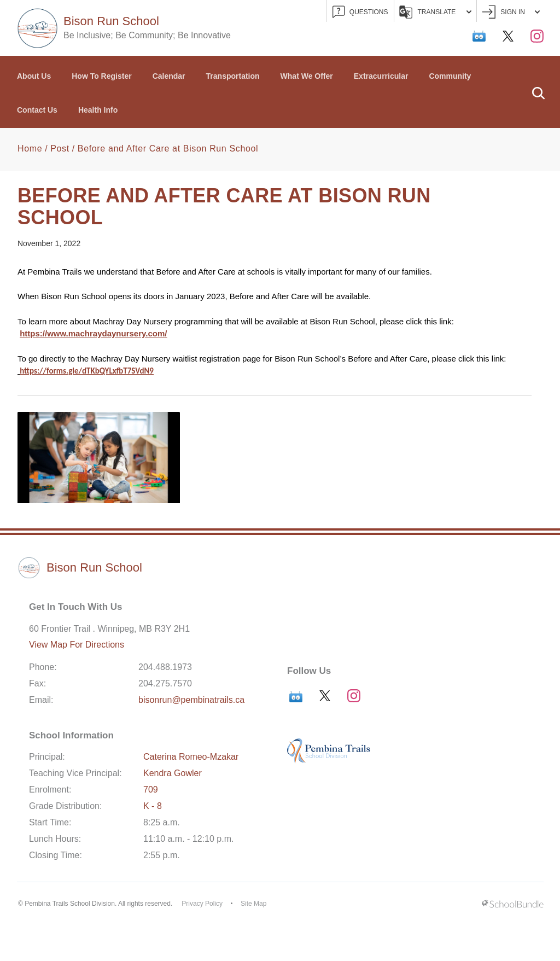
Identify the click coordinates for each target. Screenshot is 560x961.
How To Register (101, 76)
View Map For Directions (77, 645)
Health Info (98, 110)
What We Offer (307, 76)
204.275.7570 (165, 683)
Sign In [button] (511, 12)
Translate (436, 12)
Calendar (169, 76)
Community (450, 76)
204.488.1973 (165, 667)
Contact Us (37, 110)
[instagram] (537, 36)
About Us (34, 76)
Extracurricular (381, 76)
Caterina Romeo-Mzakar (191, 757)
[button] (538, 92)
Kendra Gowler (173, 773)
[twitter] (508, 36)
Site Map (253, 904)
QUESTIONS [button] (360, 12)
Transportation (233, 76)
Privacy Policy (202, 904)
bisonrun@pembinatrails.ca (191, 700)
